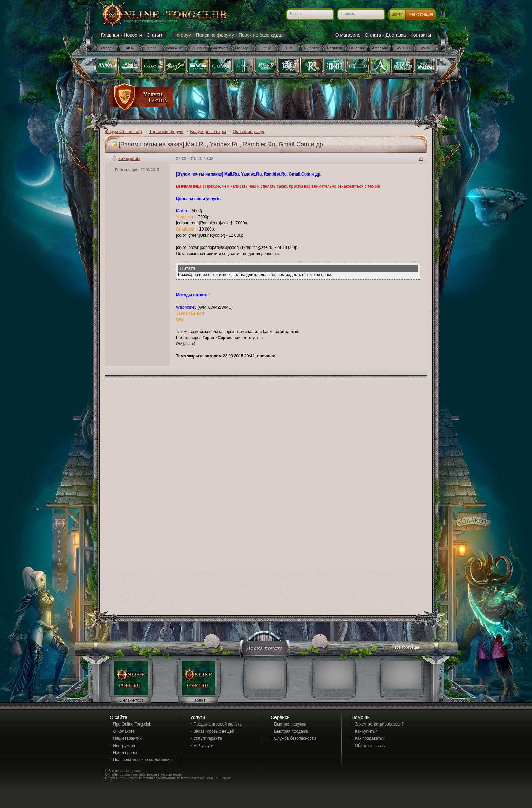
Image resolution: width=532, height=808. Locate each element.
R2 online (312, 48)
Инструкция (124, 746)
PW (289, 48)
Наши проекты (127, 753)
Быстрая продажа (291, 731)
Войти (397, 14)
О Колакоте (124, 731)
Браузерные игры (208, 132)
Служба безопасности (295, 738)
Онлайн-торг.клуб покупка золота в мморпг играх (143, 775)
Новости (133, 35)
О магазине (348, 35)
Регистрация (421, 14)
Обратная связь (370, 746)
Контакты (421, 35)
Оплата (373, 35)
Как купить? (366, 731)
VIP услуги (204, 746)
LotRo (266, 48)
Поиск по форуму (215, 35)
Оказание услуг (249, 132)
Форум (184, 35)
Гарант (199, 700)
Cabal (153, 48)
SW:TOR (403, 48)
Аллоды (107, 48)
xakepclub (129, 158)
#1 (421, 159)
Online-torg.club (156, 15)
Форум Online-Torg (123, 132)
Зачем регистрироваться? (379, 724)
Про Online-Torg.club (132, 724)
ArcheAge (380, 48)
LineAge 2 (244, 48)
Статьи (154, 35)
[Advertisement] (299, 99)
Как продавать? (370, 738)
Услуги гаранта (208, 738)
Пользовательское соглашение (142, 760)
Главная (110, 35)
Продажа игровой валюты (218, 724)
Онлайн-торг (131, 700)
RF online (357, 48)
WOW (425, 48)
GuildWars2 (221, 48)
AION (130, 48)
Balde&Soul (175, 48)
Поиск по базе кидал (261, 35)
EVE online (198, 48)
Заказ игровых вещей (214, 731)
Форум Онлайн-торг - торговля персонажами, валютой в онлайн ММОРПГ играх (168, 778)
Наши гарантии (127, 738)
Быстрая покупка (290, 724)
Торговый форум (166, 132)
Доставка (396, 35)
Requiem (335, 48)
